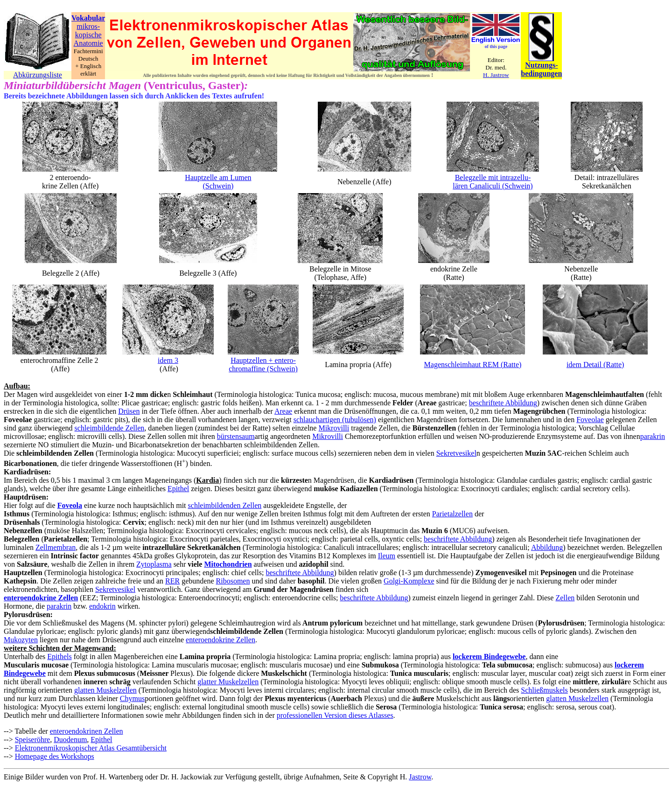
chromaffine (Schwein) (263, 369)
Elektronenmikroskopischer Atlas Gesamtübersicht (91, 748)
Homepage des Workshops (55, 756)
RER (172, 581)
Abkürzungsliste (38, 75)
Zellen (565, 598)
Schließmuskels (544, 690)
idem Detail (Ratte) (595, 365)
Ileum (387, 556)
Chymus (132, 698)
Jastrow (420, 777)
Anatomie (88, 43)
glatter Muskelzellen (228, 682)
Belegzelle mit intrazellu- (493, 177)
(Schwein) (218, 186)
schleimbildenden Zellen (225, 505)
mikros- (88, 26)
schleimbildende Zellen (110, 428)
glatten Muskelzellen (105, 690)
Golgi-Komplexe (409, 581)
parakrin (653, 436)
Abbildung (547, 547)
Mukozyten (21, 640)
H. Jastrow (496, 75)
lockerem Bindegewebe (489, 656)
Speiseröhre (33, 740)
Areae (283, 411)
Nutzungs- (541, 65)
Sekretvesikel (456, 453)
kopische (88, 35)
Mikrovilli (334, 428)
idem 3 (168, 360)
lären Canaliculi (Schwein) (493, 186)
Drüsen (129, 411)
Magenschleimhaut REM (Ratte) (473, 365)
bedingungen (541, 73)
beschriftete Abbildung (503, 403)
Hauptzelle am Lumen (218, 177)
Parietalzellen (452, 514)
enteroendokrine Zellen (41, 598)
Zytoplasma (154, 564)
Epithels (59, 656)
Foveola (70, 505)
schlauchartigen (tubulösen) (335, 420)
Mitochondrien (228, 564)
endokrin (102, 606)
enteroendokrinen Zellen (87, 731)
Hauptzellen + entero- (263, 360)
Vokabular (88, 18)
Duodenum (70, 740)
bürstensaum (236, 436)
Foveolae (590, 420)
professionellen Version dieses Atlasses (335, 715)
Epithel (178, 489)
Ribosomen (233, 581)
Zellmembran (56, 547)
